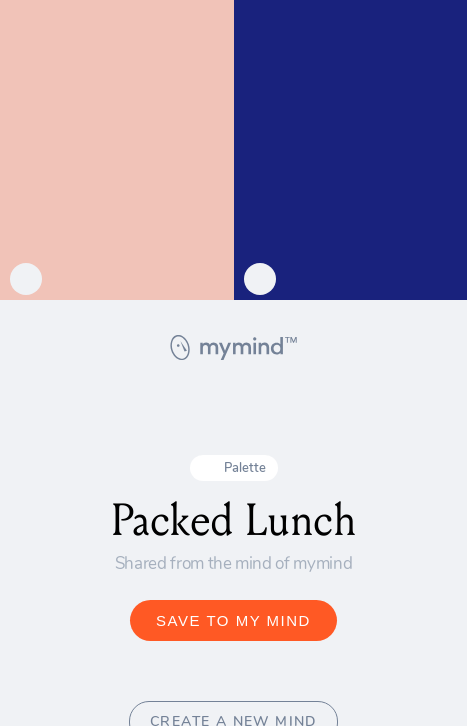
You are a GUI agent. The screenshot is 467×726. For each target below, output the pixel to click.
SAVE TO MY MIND (233, 620)
